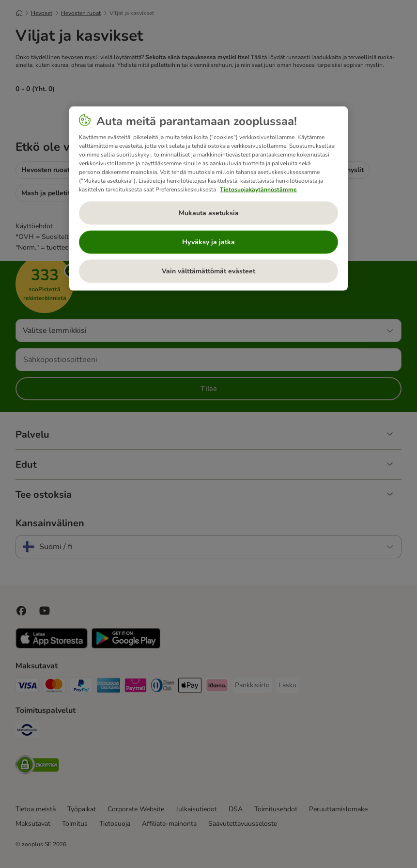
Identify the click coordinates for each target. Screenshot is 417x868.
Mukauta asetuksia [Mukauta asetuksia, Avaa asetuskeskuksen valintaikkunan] (209, 213)
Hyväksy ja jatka (208, 242)
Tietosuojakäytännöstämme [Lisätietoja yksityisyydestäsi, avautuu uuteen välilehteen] (258, 189)
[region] (208, 198)
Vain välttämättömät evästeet (208, 271)
